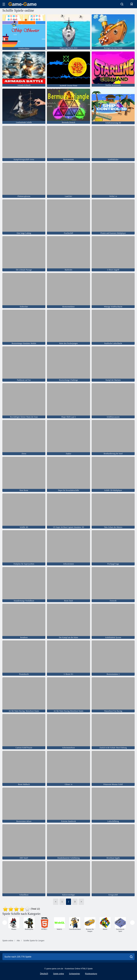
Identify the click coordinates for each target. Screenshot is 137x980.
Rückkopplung (91, 974)
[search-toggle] (122, 4)
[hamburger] (4, 4)
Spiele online (59, 974)
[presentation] (5, 923)
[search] (131, 957)
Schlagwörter (74, 974)
